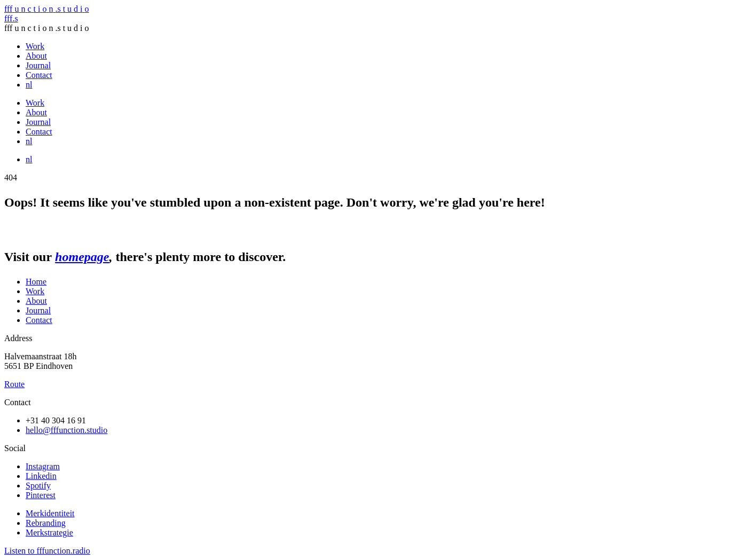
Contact (39, 75)
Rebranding (46, 523)
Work (35, 46)
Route (14, 384)
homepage (82, 257)
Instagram (43, 466)
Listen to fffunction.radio (47, 551)
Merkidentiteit (50, 513)
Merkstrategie (49, 533)
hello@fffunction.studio (66, 430)
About (36, 56)
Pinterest (41, 495)
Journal (38, 65)
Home (36, 282)
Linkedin (41, 476)
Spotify (38, 486)
